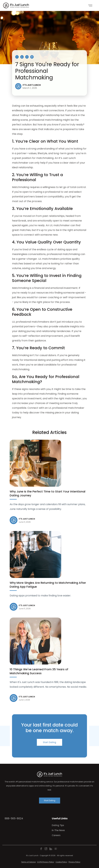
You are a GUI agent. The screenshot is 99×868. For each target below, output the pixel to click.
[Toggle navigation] (90, 5)
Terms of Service (28, 862)
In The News (58, 830)
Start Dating (49, 742)
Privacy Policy (74, 862)
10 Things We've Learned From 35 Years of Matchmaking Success (39, 671)
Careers (56, 835)
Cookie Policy (61, 862)
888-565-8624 (14, 818)
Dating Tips (58, 825)
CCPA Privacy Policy (46, 862)
